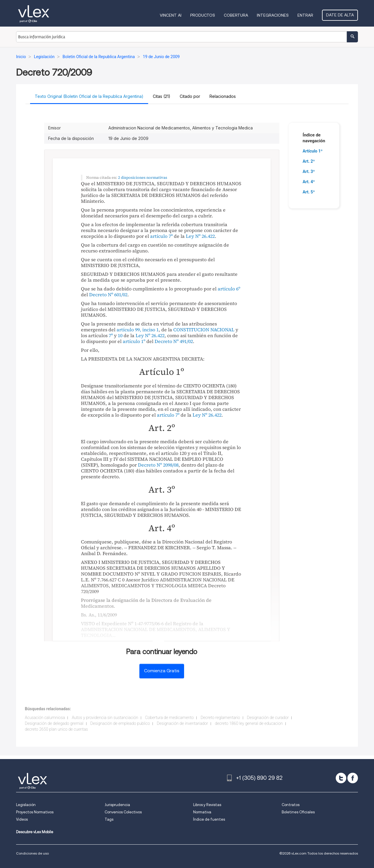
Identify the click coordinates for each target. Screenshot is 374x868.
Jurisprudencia (117, 805)
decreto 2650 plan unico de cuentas (56, 729)
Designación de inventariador (182, 723)
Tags (109, 819)
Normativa (202, 812)
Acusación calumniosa (45, 718)
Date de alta (340, 15)
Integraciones (273, 15)
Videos (22, 819)
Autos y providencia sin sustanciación (105, 718)
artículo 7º (161, 236)
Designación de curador (268, 718)
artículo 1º (134, 341)
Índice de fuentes (209, 819)
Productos (203, 15)
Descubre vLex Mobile (35, 832)
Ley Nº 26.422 (200, 236)
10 (120, 335)
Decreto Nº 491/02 (174, 341)
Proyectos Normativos (35, 812)
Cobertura (236, 15)
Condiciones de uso (32, 853)
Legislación (26, 805)
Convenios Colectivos (123, 812)
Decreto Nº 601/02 (108, 294)
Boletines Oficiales (298, 812)
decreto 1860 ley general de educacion (249, 723)
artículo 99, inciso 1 (138, 330)
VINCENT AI (171, 15)
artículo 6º (229, 289)
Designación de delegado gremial (54, 723)
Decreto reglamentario (220, 718)
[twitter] (341, 778)
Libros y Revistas (207, 805)
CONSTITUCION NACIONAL (204, 330)
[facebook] (353, 778)
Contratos (291, 805)
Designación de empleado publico (120, 723)
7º (111, 335)
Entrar (305, 15)
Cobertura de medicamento (169, 718)
